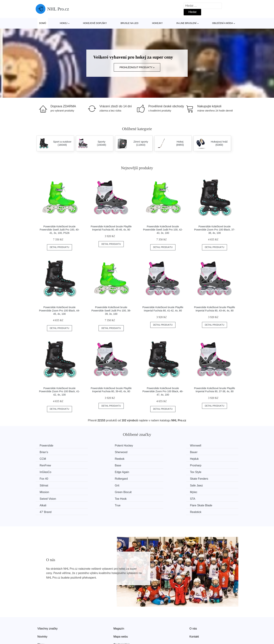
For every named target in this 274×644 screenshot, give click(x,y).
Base (147, 459)
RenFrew (98, 459)
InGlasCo (46, 465)
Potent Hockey (101, 446)
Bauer (96, 452)
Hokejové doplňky (95, 23)
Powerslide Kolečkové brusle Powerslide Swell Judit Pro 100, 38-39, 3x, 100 (111, 310)
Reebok (201, 452)
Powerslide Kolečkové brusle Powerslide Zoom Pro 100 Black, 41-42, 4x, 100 (60, 391)
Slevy (41, 624)
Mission (97, 478)
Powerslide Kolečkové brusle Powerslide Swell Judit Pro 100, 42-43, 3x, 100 (163, 230)
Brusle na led (129, 23)
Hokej (64, 23)
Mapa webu (121, 616)
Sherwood (46, 452)
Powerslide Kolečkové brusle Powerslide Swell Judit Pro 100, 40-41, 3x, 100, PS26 (59, 230)
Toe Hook (98, 485)
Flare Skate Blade (103, 491)
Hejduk (44, 459)
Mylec (200, 478)
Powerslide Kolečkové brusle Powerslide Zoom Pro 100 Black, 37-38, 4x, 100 (215, 230)
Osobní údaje (122, 624)
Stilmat (148, 472)
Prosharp (202, 459)
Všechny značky (48, 608)
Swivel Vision (48, 485)
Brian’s (200, 446)
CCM (147, 452)
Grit (198, 472)
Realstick (202, 491)
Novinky (42, 616)
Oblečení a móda (223, 23)
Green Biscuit (152, 478)
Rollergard (46, 472)
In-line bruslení (186, 23)
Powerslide (47, 446)
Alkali (199, 485)
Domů (43, 23)
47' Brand (150, 491)
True (43, 491)
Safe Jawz (46, 478)
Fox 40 (200, 465)
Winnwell (150, 446)
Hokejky (157, 23)
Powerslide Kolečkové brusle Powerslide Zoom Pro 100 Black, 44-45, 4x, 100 (60, 310)
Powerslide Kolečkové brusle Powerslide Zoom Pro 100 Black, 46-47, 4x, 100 (163, 391)
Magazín (119, 608)
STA (147, 485)
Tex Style (150, 465)
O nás (193, 608)
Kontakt (194, 616)
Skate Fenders (101, 472)
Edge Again (99, 465)
